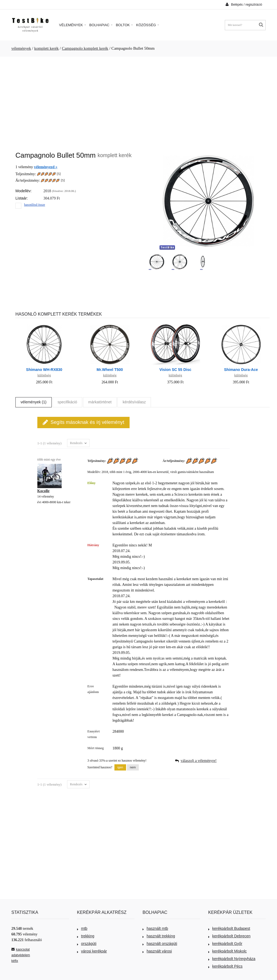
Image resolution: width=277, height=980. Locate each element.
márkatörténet (100, 402)
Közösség (148, 25)
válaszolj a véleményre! (199, 761)
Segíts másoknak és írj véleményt (83, 422)
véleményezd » (46, 167)
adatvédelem (21, 955)
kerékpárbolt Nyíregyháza (232, 959)
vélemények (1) (34, 402)
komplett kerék (46, 48)
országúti (87, 944)
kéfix (15, 961)
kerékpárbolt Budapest (229, 928)
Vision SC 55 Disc (175, 370)
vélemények (21, 48)
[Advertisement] (138, 101)
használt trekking (159, 936)
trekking (86, 936)
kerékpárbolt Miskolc (228, 951)
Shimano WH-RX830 (44, 370)
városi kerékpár (92, 951)
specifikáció (67, 402)
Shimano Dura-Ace (241, 370)
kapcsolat (21, 949)
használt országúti (160, 944)
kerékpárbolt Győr (225, 944)
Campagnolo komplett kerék (85, 48)
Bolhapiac (101, 25)
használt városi (157, 951)
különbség (44, 375)
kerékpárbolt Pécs (225, 966)
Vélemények (72, 25)
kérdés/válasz (134, 402)
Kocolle (43, 491)
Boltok (124, 25)
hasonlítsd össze (35, 205)
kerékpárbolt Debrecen (230, 936)
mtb (82, 928)
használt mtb (155, 928)
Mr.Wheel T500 (110, 370)
